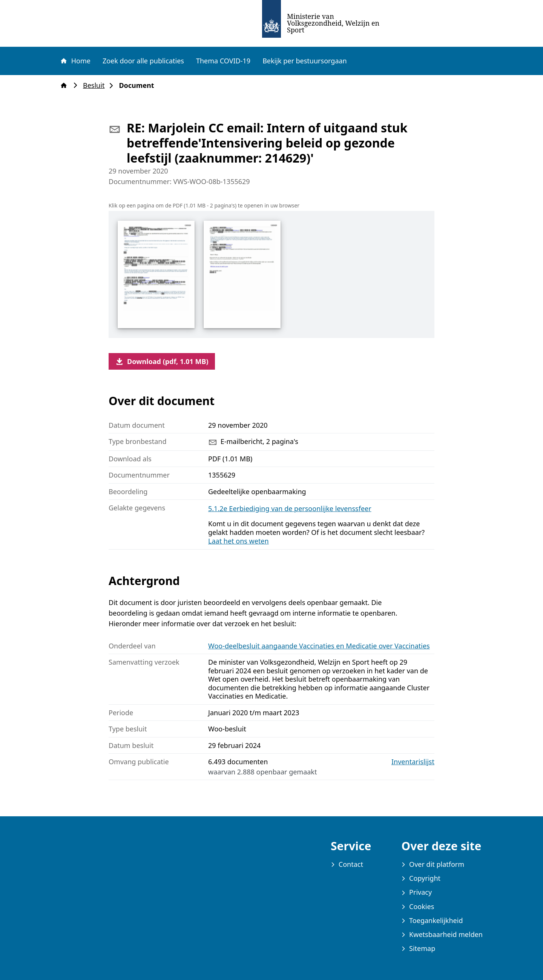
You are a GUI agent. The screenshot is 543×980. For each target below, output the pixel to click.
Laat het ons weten (239, 541)
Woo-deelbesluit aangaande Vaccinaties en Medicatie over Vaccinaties (319, 646)
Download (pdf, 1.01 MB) (162, 361)
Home (75, 61)
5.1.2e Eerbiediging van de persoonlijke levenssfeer (290, 508)
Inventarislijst (413, 762)
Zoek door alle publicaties (143, 61)
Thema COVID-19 (223, 61)
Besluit (96, 85)
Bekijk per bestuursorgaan (305, 61)
